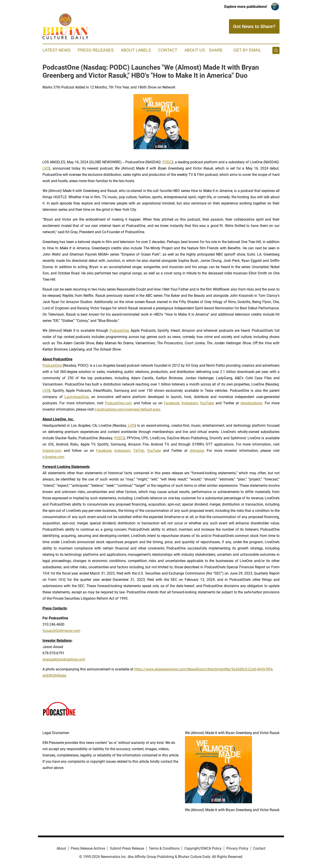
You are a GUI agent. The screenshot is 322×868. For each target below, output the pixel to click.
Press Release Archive (88, 848)
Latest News (56, 50)
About (61, 848)
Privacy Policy (237, 848)
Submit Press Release (127, 848)
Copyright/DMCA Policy (203, 848)
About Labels (136, 50)
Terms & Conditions (164, 848)
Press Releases (96, 50)
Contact (168, 50)
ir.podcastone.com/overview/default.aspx (127, 409)
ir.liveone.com (53, 457)
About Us (195, 50)
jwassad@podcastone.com (64, 659)
